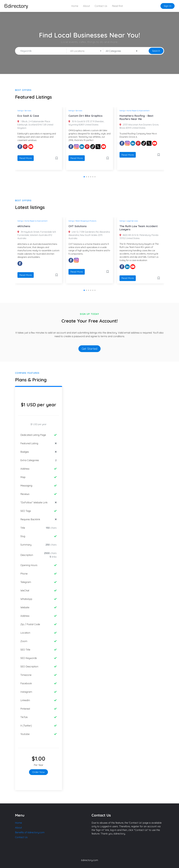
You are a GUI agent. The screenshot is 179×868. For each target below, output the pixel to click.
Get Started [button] (90, 349)
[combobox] (85, 51)
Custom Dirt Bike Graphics (85, 116)
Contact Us (101, 6)
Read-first (117, 6)
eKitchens (24, 226)
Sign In (168, 6)
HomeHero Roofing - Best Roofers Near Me (136, 117)
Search (156, 51)
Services (28, 111)
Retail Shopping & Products (86, 221)
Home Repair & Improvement (138, 111)
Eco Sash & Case (28, 116)
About (86, 6)
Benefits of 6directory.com (30, 832)
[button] (84, 177)
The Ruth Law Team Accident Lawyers (139, 228)
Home (75, 6)
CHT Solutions (78, 226)
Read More (26, 158)
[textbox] (85, 51)
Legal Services (132, 221)
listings (20, 111)
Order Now (38, 772)
